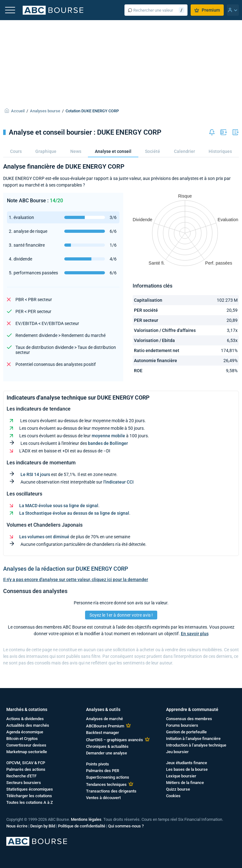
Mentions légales (86, 819)
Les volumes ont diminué (44, 537)
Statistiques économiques (30, 789)
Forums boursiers (182, 725)
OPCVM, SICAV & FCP (26, 763)
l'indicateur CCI (118, 482)
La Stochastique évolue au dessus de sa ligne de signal (74, 513)
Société (153, 151)
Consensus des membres (189, 719)
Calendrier (184, 151)
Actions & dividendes (25, 719)
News (76, 151)
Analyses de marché (104, 719)
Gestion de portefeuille (186, 732)
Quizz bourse (178, 789)
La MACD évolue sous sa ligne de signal (59, 506)
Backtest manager (103, 733)
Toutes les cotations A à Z (30, 802)
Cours (16, 151)
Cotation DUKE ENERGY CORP (92, 111)
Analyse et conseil (113, 151)
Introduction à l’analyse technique (196, 745)
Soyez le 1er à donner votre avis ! (121, 615)
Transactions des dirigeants (111, 791)
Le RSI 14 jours (35, 474)
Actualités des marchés (28, 725)
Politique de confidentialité (82, 826)
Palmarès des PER (103, 771)
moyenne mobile (108, 436)
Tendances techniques (106, 784)
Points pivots (98, 764)
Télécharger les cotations (29, 796)
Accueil (18, 111)
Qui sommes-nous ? (126, 826)
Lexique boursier (181, 776)
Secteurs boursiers (24, 783)
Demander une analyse (107, 753)
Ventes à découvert (103, 798)
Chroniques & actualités (107, 746)
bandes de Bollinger (108, 443)
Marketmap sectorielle (27, 752)
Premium (207, 10)
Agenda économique (25, 732)
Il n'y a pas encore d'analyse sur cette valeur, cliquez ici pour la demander (76, 580)
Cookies (173, 796)
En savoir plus (195, 634)
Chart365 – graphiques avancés (115, 740)
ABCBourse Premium (105, 726)
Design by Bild (43, 826)
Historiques (220, 151)
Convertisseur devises (26, 745)
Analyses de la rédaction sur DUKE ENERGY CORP (66, 569)
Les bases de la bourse (187, 769)
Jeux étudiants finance (187, 763)
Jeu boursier (177, 752)
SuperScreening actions (108, 777)
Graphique (46, 151)
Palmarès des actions (26, 769)
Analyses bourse (45, 111)
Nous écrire (17, 826)
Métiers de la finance (185, 783)
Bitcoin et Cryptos (22, 739)
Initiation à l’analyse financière (193, 739)
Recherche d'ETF (21, 776)
